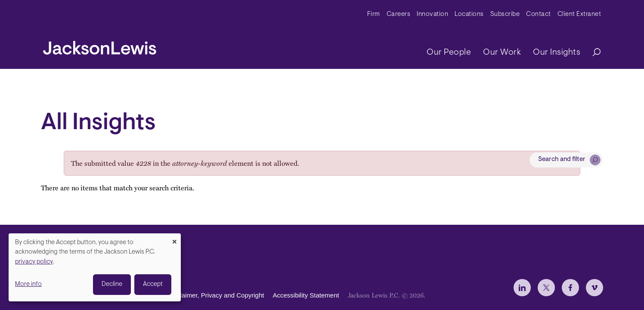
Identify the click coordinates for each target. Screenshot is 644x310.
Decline (112, 284)
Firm (374, 14)
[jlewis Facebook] (570, 288)
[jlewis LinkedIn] (522, 288)
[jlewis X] (546, 288)
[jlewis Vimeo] (594, 288)
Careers (399, 14)
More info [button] (28, 284)
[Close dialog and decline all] (174, 239)
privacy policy (34, 262)
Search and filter (562, 160)
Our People (449, 53)
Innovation (432, 14)
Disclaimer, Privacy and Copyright (216, 295)
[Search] (592, 53)
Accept (153, 284)
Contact (539, 14)
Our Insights (557, 53)
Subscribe (505, 14)
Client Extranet (579, 14)
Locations (469, 14)
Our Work (502, 53)
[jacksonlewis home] (100, 46)
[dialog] (95, 267)
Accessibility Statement (306, 295)
